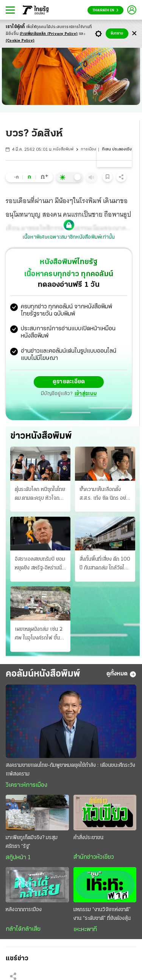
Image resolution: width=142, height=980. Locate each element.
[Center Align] (134, 34)
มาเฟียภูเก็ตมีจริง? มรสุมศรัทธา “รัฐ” (32, 842)
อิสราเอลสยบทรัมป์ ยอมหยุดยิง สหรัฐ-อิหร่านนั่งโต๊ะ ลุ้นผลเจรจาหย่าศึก (40, 564)
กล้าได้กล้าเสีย (23, 929)
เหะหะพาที (85, 930)
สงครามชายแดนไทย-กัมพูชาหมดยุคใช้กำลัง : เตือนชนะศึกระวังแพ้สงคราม (70, 770)
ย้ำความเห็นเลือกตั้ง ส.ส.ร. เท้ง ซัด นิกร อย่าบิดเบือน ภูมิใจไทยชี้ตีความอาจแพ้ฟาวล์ (104, 495)
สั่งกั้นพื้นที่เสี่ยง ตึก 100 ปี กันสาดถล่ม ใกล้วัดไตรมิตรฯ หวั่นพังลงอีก (105, 564)
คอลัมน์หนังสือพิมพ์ (43, 674)
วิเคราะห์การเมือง (27, 785)
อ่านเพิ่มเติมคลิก (49, 34)
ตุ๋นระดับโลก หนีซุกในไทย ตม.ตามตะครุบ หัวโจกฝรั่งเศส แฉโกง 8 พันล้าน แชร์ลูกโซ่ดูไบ (40, 495)
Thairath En (105, 10)
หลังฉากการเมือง (24, 910)
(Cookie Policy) (20, 41)
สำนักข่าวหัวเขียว (94, 857)
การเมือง (88, 149)
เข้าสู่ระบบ (86, 394)
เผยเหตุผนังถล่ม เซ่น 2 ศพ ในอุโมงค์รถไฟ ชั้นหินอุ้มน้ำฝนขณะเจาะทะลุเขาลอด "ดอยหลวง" (40, 635)
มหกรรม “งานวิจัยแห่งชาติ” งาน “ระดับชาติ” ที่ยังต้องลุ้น (102, 914)
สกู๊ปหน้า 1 (18, 858)
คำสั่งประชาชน (88, 838)
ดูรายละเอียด (69, 382)
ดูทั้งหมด (121, 674)
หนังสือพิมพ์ (63, 149)
